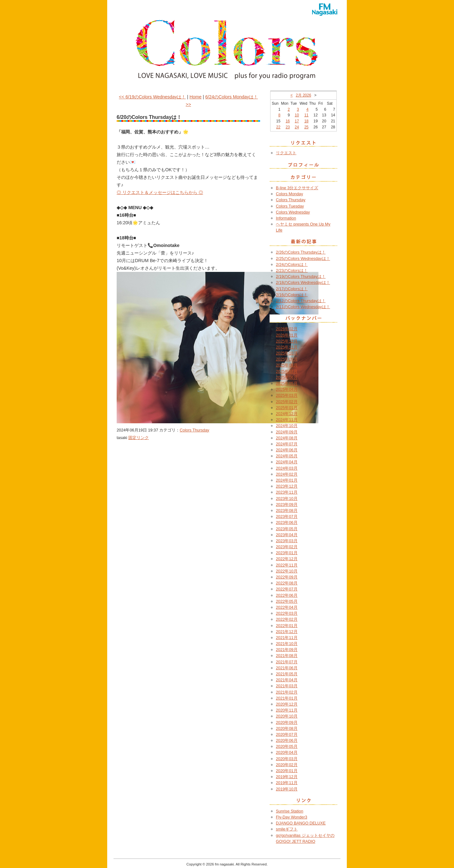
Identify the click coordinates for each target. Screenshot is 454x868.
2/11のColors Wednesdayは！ (303, 307)
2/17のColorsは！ (292, 289)
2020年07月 (287, 734)
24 (297, 127)
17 (297, 121)
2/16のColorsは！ (292, 295)
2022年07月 (287, 589)
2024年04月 (287, 462)
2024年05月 (287, 456)
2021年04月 (287, 680)
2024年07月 (287, 444)
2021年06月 (287, 668)
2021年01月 (287, 698)
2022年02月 (287, 619)
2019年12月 (287, 777)
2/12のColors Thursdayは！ (301, 301)
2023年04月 (287, 535)
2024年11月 (287, 420)
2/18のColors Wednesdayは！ (303, 282)
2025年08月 (287, 365)
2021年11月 (287, 638)
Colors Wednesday (293, 212)
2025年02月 (287, 402)
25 (306, 127)
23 (288, 127)
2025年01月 (287, 408)
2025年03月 (287, 395)
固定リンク (139, 438)
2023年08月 (287, 510)
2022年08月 (287, 583)
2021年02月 (287, 692)
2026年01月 (287, 335)
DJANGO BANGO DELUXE (301, 823)
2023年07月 (287, 516)
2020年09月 (287, 722)
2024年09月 (287, 432)
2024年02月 (287, 474)
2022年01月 (287, 626)
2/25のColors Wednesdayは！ (303, 258)
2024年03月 (287, 468)
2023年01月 (287, 553)
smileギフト (287, 829)
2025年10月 (287, 353)
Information (286, 218)
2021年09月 (287, 650)
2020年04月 (287, 752)
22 (278, 127)
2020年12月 (287, 704)
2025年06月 (287, 377)
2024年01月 (287, 480)
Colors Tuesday (290, 206)
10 (297, 115)
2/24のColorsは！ (292, 264)
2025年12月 (287, 341)
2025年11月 (287, 347)
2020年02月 (287, 765)
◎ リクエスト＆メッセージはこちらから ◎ (160, 192)
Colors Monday (289, 194)
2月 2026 (303, 95)
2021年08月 (287, 656)
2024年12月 (287, 414)
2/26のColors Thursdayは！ (301, 252)
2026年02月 (287, 329)
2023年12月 (287, 486)
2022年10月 (287, 571)
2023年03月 (287, 541)
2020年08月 (287, 728)
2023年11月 (287, 492)
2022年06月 (287, 595)
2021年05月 (287, 674)
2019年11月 (287, 783)
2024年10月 (287, 426)
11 (306, 115)
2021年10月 (287, 644)
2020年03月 (287, 759)
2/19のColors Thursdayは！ (301, 276)
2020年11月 (287, 710)
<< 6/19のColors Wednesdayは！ (152, 97)
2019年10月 (287, 789)
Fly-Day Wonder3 (291, 817)
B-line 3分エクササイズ (297, 188)
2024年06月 (287, 450)
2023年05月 (287, 529)
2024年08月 (287, 438)
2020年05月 (287, 746)
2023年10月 (287, 499)
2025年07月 (287, 371)
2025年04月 (287, 389)
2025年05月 (287, 383)
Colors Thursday (195, 430)
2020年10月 (287, 716)
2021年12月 (287, 632)
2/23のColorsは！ (292, 270)
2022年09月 (287, 577)
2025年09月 (287, 359)
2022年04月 (287, 607)
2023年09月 (287, 504)
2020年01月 (287, 771)
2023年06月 (287, 522)
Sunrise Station (290, 811)
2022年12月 (287, 559)
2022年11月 (287, 565)
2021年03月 (287, 686)
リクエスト (286, 153)
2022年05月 (287, 601)
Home (195, 97)
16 (288, 121)
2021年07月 (287, 662)
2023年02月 (287, 547)
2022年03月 (287, 613)
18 (306, 121)
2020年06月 (287, 740)
